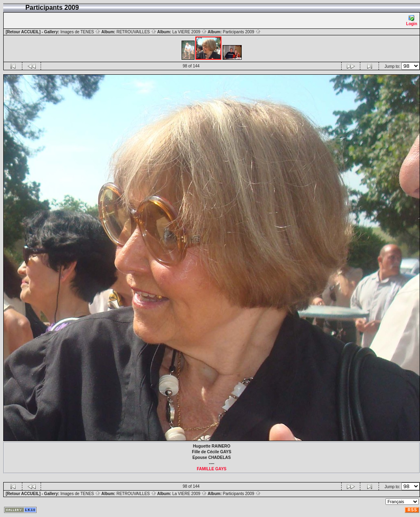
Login (412, 21)
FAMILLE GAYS (212, 469)
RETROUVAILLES (136, 32)
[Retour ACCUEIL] (23, 32)
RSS (412, 510)
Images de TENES (80, 32)
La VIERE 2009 (189, 32)
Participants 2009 (242, 32)
